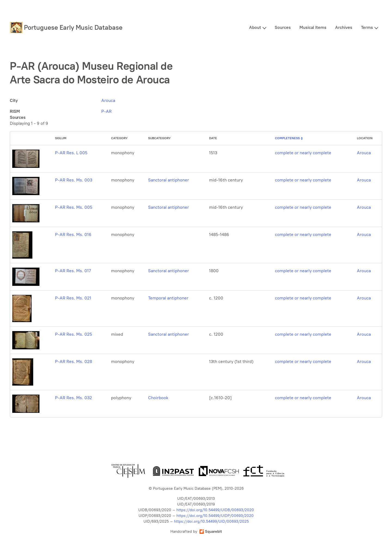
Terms (367, 27)
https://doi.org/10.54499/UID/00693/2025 (211, 521)
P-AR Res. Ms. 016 (73, 234)
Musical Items (313, 27)
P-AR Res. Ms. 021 (73, 298)
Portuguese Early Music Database (73, 27)
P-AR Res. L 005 (71, 153)
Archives (344, 27)
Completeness (287, 138)
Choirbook (158, 398)
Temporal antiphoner (168, 298)
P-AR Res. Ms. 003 (74, 180)
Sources (283, 27)
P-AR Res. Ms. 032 (73, 398)
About (255, 27)
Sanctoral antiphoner (169, 180)
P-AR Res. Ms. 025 (73, 334)
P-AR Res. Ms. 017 (73, 271)
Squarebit (211, 532)
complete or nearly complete (303, 153)
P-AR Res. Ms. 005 (74, 207)
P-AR (106, 111)
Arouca (108, 100)
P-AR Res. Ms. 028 (73, 361)
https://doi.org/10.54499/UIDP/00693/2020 (215, 516)
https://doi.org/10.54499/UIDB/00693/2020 (215, 510)
